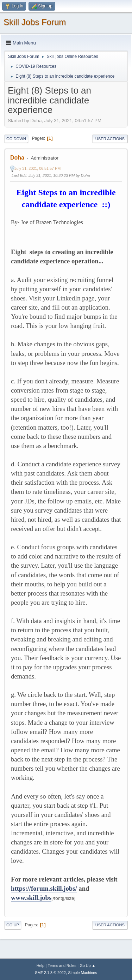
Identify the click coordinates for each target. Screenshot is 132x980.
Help (40, 966)
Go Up (13, 925)
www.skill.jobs (31, 898)
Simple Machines (83, 973)
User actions (110, 139)
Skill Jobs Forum (35, 22)
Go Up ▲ (87, 966)
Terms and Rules (62, 966)
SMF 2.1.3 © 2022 (50, 973)
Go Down (16, 139)
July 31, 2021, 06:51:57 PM (37, 168)
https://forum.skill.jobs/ (44, 888)
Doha (17, 158)
